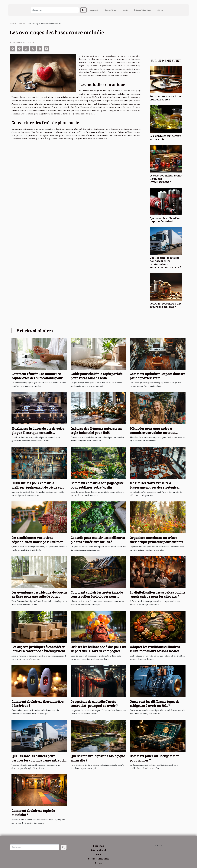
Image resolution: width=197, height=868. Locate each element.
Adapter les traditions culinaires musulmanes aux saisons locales (155, 649)
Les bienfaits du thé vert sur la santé (165, 137)
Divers (160, 10)
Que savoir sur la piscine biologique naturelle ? (98, 758)
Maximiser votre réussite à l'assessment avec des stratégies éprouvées (154, 487)
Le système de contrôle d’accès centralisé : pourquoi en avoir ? (94, 704)
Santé (125, 10)
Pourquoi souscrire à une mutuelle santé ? (166, 98)
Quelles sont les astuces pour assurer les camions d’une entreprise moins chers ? (165, 262)
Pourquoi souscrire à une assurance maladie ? (166, 305)
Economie (94, 10)
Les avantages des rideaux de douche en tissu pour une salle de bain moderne (39, 596)
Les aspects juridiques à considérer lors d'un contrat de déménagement (38, 649)
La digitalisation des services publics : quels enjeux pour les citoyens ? (158, 594)
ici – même (86, 97)
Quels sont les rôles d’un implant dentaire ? (165, 220)
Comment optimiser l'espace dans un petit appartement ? (157, 376)
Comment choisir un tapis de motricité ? (33, 813)
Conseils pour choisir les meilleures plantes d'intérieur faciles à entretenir (98, 542)
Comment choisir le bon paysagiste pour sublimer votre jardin (97, 485)
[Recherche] (55, 10)
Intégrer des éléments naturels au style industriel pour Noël (96, 430)
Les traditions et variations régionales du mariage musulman (37, 540)
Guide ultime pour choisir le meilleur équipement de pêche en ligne (37, 487)
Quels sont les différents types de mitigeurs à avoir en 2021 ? (155, 704)
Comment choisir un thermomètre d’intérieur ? (37, 704)
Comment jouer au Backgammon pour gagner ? (155, 758)
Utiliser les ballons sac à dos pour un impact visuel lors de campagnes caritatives (98, 651)
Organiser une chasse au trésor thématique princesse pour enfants (156, 540)
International (111, 10)
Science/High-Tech (143, 10)
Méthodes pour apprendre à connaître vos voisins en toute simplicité (152, 433)
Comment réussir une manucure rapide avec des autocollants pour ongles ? (37, 378)
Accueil (13, 24)
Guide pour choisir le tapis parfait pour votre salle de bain (97, 376)
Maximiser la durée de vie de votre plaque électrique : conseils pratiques (38, 433)
